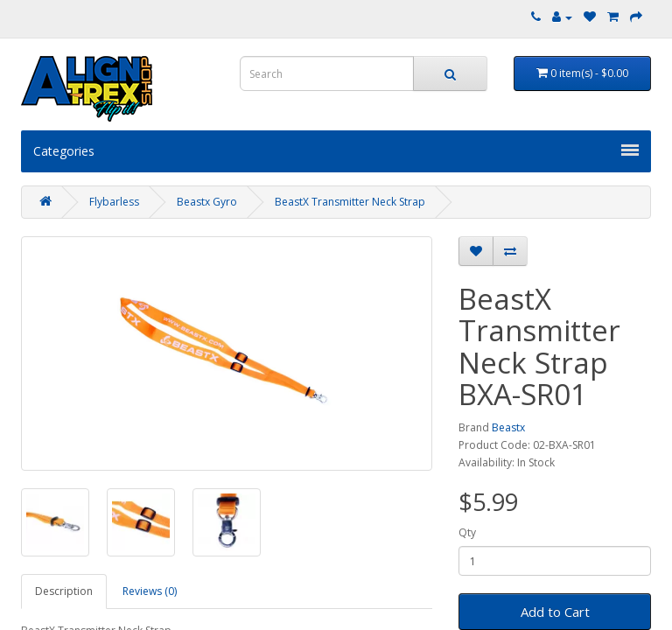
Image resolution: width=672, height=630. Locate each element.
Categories (336, 151)
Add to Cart (555, 612)
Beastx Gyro (207, 202)
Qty (467, 532)
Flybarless (114, 202)
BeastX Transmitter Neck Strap (350, 202)
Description (64, 591)
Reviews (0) (150, 591)
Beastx (508, 427)
